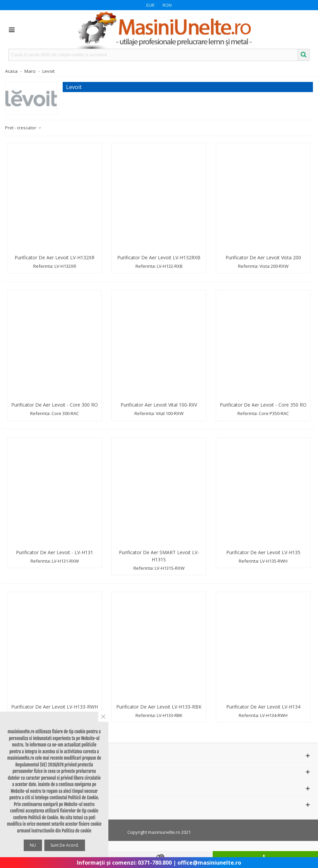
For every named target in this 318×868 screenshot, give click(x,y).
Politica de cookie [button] (76, 831)
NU (33, 845)
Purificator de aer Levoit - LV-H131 (55, 552)
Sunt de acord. (65, 845)
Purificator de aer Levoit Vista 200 (263, 257)
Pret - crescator (23, 128)
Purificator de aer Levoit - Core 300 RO (55, 405)
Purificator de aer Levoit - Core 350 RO (263, 405)
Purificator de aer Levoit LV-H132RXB (159, 257)
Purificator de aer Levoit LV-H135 (263, 552)
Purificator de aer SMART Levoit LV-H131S (159, 556)
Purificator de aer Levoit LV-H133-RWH (55, 707)
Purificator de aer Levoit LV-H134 (263, 707)
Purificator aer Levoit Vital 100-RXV (159, 405)
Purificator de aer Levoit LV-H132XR (55, 257)
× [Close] (103, 717)
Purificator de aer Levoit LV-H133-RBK (159, 707)
